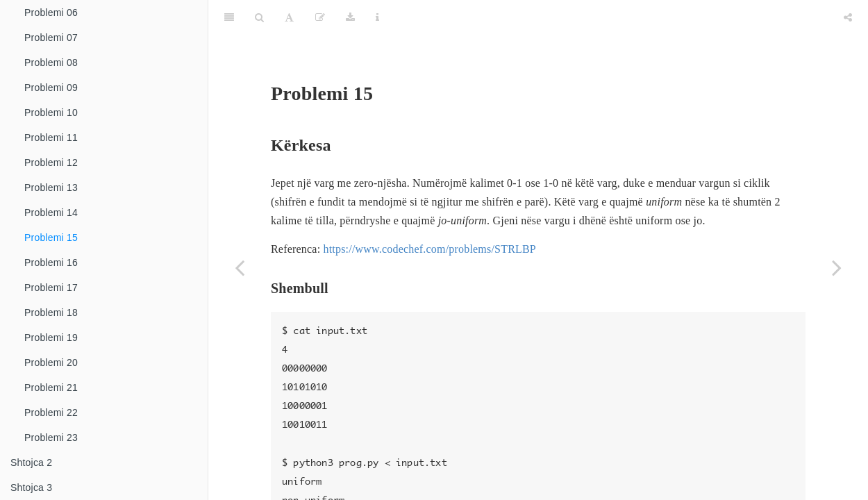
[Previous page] (240, 267)
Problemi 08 (51, 62)
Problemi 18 (51, 312)
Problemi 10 (51, 112)
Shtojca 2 (31, 462)
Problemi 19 (51, 337)
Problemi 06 (51, 12)
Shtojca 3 (31, 487)
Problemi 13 (51, 187)
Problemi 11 (51, 137)
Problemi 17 (51, 287)
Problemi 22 (51, 412)
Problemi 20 (51, 362)
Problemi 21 (51, 387)
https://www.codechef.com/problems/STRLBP (429, 214)
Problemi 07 (51, 37)
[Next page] (837, 267)
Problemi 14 (51, 212)
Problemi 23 (51, 437)
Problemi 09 (51, 87)
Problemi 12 (51, 162)
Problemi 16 (51, 262)
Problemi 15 (51, 237)
